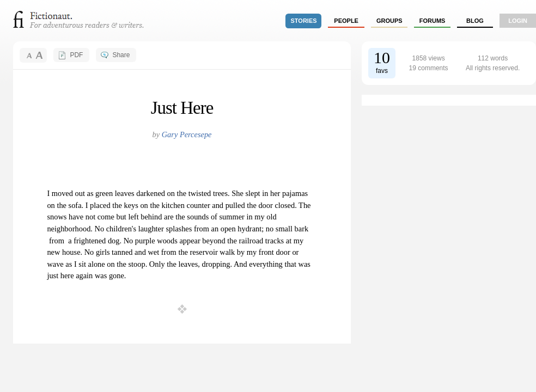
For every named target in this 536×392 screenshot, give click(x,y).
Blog (475, 21)
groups (389, 21)
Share (121, 55)
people (346, 21)
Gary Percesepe (187, 134)
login (518, 21)
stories (304, 21)
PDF (76, 55)
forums (433, 21)
